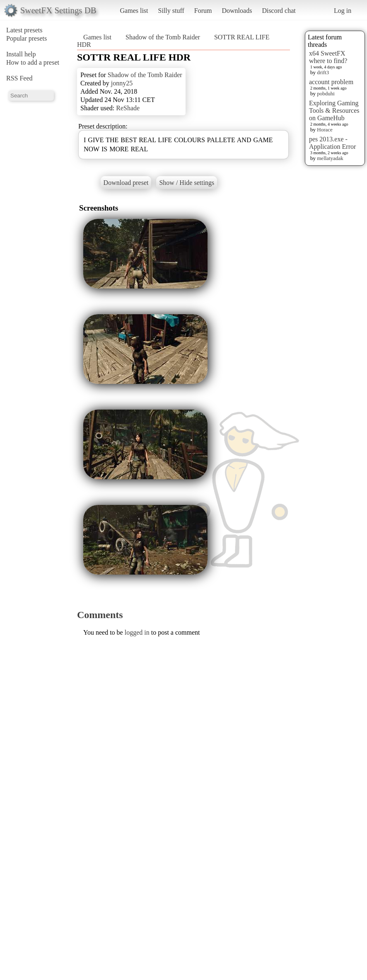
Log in (343, 11)
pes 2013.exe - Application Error (332, 143)
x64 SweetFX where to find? (328, 57)
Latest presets (24, 30)
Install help (21, 54)
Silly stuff (171, 11)
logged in (137, 632)
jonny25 (122, 83)
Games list (134, 11)
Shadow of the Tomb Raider (163, 37)
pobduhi (326, 93)
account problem (331, 82)
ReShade (128, 108)
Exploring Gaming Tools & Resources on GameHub (334, 110)
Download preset (126, 183)
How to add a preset (33, 62)
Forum (203, 11)
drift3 (323, 72)
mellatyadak (330, 158)
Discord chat (279, 11)
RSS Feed (19, 78)
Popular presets (27, 38)
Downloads (237, 11)
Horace (325, 130)
